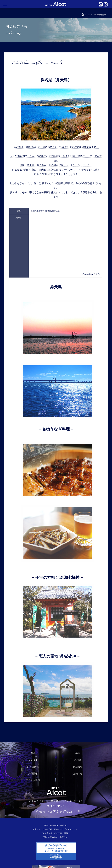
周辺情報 (78, 767)
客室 (78, 753)
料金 (33, 753)
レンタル (33, 760)
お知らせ (78, 773)
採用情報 (33, 773)
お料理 (78, 760)
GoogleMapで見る (92, 274)
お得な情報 (33, 767)
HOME (86, 15)
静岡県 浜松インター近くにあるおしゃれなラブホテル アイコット (56, 4)
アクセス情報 (33, 780)
